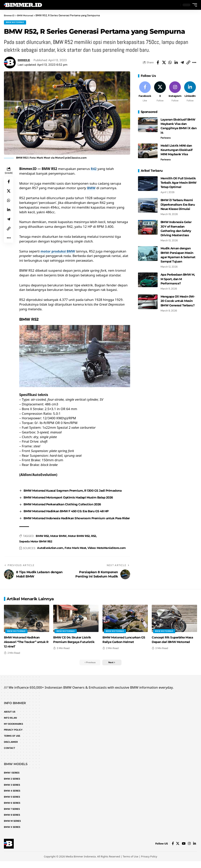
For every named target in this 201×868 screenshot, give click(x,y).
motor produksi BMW (58, 252)
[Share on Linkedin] (176, 63)
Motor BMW (58, 546)
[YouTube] (184, 851)
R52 (94, 546)
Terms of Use (131, 863)
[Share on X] (164, 63)
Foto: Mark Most (75, 558)
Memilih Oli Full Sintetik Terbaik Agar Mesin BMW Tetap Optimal (178, 183)
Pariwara (166, 139)
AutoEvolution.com (50, 558)
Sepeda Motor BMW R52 (36, 551)
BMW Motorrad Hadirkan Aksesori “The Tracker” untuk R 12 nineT (23, 652)
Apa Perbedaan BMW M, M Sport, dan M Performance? (177, 276)
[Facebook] (145, 93)
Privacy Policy (149, 863)
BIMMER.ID (25, 61)
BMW (91, 189)
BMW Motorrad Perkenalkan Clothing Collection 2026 (65, 510)
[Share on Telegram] (182, 63)
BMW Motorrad (15, 23)
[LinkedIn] (190, 93)
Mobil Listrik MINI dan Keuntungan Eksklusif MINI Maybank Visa (175, 151)
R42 (94, 169)
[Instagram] (175, 93)
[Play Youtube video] (75, 357)
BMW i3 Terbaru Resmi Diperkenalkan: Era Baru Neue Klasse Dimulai (177, 204)
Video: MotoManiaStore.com (107, 558)
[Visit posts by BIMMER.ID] (10, 63)
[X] (160, 93)
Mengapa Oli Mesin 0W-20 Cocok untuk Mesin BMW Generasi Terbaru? (179, 297)
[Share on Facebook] (158, 63)
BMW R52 (42, 546)
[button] (176, 5)
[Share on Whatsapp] (170, 63)
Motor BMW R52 (79, 546)
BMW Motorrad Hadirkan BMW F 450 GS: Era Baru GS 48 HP (71, 516)
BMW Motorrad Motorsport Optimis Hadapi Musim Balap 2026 (72, 503)
